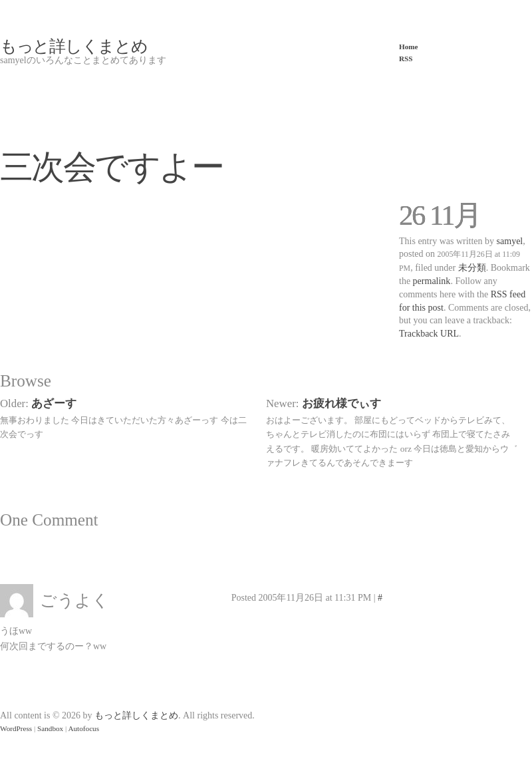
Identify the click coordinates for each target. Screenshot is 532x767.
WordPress (16, 728)
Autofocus (83, 728)
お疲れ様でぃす (341, 403)
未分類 (472, 268)
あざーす (54, 403)
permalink (432, 281)
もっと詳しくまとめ (74, 46)
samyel (510, 241)
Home (409, 47)
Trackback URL (429, 334)
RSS (406, 59)
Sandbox (50, 728)
